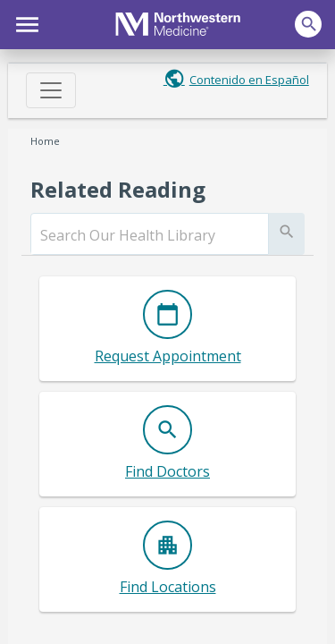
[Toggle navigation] (51, 90)
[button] (25, 22)
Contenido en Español (249, 80)
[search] (150, 235)
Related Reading (118, 189)
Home (45, 141)
